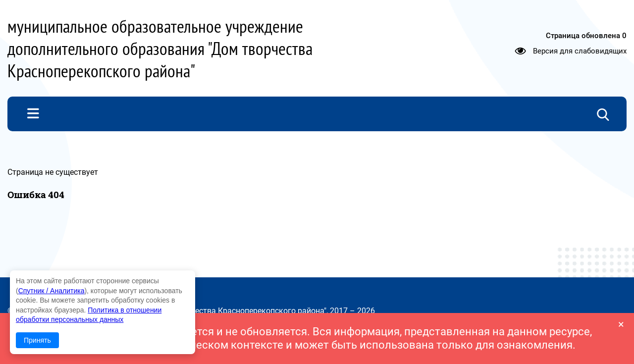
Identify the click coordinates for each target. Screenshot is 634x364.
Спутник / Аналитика (52, 291)
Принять (37, 340)
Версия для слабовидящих (580, 51)
